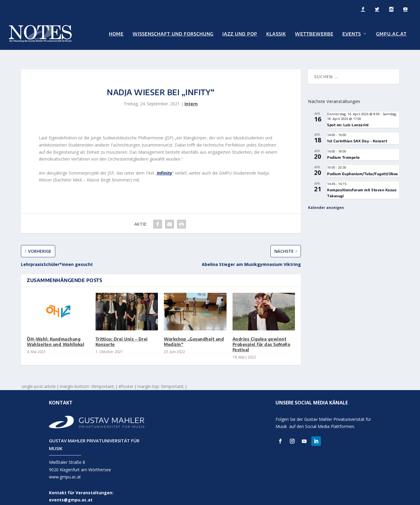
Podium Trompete (344, 149)
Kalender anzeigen (326, 200)
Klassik (276, 33)
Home (116, 33)
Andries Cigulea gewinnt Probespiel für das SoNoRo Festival (261, 336)
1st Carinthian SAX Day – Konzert (357, 133)
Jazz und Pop (240, 33)
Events (352, 33)
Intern (191, 96)
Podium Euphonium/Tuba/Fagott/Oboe (363, 166)
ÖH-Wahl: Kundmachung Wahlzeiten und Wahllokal (56, 334)
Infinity (165, 165)
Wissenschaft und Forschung (173, 33)
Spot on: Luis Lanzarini (348, 117)
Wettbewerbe (314, 33)
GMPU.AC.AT (391, 33)
